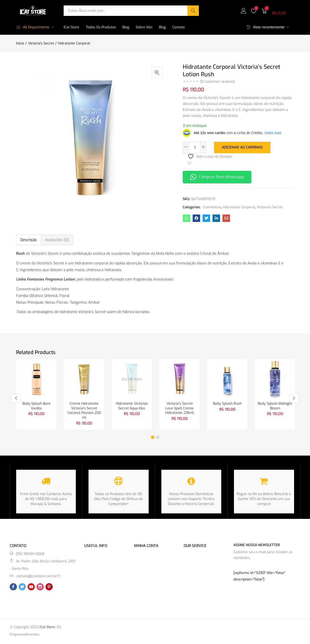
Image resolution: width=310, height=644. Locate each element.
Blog (126, 27)
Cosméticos (212, 207)
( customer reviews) (218, 82)
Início (20, 43)
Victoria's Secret (41, 43)
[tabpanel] (36, 395)
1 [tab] (153, 438)
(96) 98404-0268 (30, 555)
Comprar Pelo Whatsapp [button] (217, 177)
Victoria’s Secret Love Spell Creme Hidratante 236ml (180, 408)
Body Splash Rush (227, 403)
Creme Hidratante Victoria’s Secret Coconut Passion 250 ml (84, 411)
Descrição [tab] (29, 239)
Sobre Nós (144, 27)
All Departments (33, 27)
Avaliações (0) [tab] (57, 239)
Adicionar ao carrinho (242, 147)
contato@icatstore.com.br (37, 577)
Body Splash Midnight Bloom (275, 406)
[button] (278, 11)
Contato (178, 27)
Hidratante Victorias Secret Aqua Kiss (132, 406)
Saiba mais (273, 133)
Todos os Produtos (101, 27)
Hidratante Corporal (74, 43)
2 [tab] (158, 438)
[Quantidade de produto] (195, 147)
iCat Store (71, 27)
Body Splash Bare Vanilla (36, 406)
